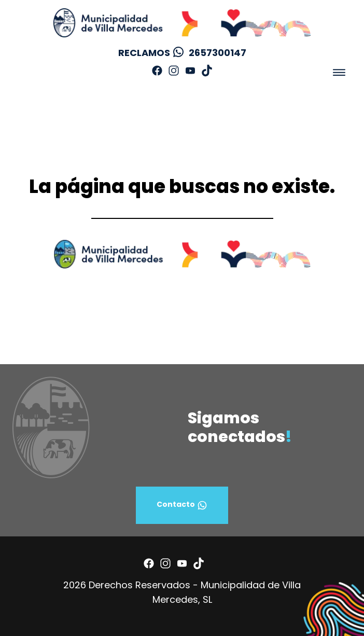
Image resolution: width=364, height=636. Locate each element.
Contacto (182, 505)
